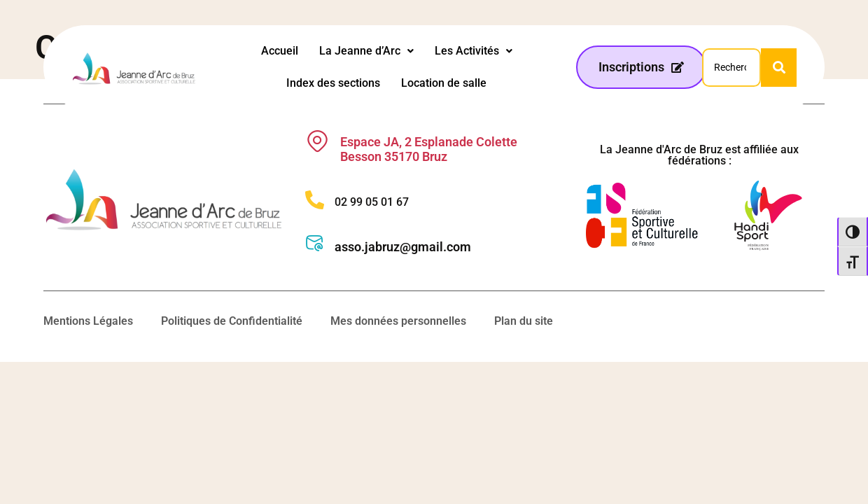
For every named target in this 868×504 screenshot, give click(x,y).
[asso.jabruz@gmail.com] (315, 243)
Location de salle (444, 83)
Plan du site (524, 321)
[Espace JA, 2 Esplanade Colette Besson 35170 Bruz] (317, 141)
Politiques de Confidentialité (232, 321)
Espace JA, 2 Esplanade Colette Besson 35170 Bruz (429, 149)
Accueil (280, 51)
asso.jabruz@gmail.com (403, 247)
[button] (366, 51)
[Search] (731, 68)
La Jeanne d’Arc (366, 51)
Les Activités (474, 51)
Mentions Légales (88, 321)
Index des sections (333, 83)
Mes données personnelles (398, 321)
